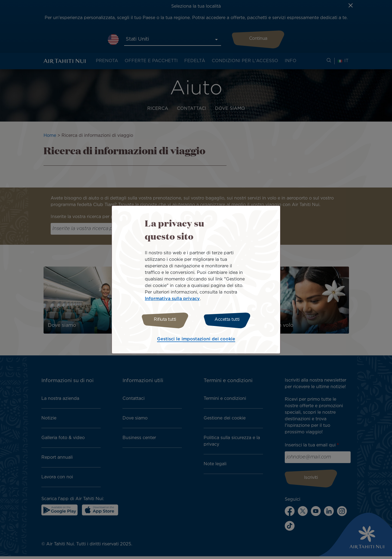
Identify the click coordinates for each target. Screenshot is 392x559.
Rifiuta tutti (164, 320)
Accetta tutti (228, 320)
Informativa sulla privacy (172, 298)
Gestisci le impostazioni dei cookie (196, 340)
